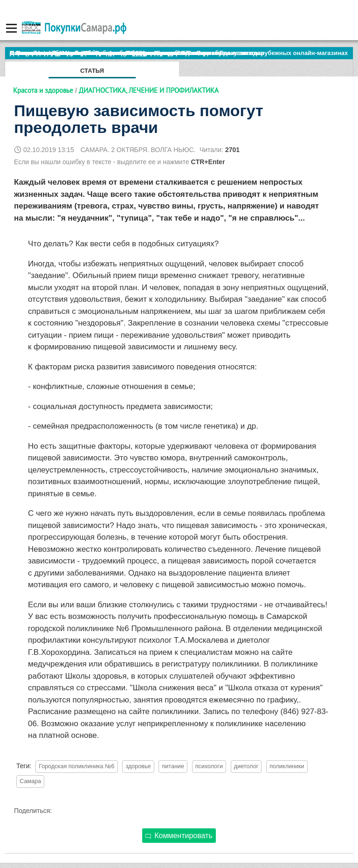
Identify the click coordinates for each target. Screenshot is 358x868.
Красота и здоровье (43, 90)
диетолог (246, 766)
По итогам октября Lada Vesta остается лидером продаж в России (109, 53)
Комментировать (179, 836)
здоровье (138, 766)
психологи (209, 766)
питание (173, 766)
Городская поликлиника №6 (76, 766)
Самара (30, 781)
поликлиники (287, 766)
